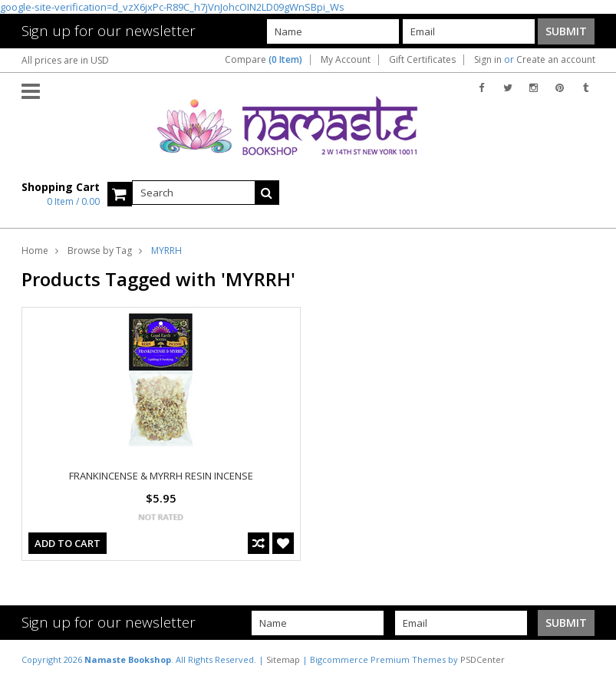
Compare (264, 60)
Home (35, 251)
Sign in (488, 60)
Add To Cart (68, 543)
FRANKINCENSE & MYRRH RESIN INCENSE (161, 476)
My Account (346, 60)
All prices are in (65, 60)
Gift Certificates (422, 60)
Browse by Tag (100, 251)
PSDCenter (483, 659)
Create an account (556, 60)
